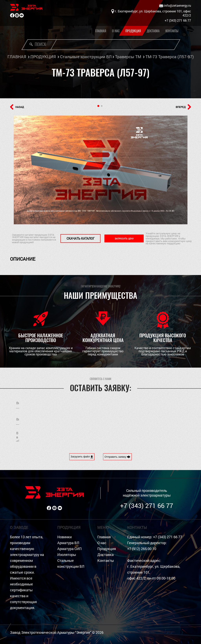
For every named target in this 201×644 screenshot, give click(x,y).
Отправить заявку (117, 457)
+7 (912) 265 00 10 (142, 549)
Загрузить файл (82, 457)
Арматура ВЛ (68, 543)
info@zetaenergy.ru (175, 6)
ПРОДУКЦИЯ (43, 57)
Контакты (172, 31)
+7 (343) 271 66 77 (147, 506)
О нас (116, 31)
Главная (101, 31)
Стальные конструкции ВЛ (86, 57)
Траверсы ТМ (128, 57)
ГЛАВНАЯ (17, 57)
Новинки (64, 537)
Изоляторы (67, 555)
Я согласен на (147, 419)
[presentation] (136, 436)
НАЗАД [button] (17, 107)
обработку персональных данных (157, 419)
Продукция (133, 31)
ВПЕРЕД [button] (183, 107)
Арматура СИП (69, 549)
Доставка (153, 31)
